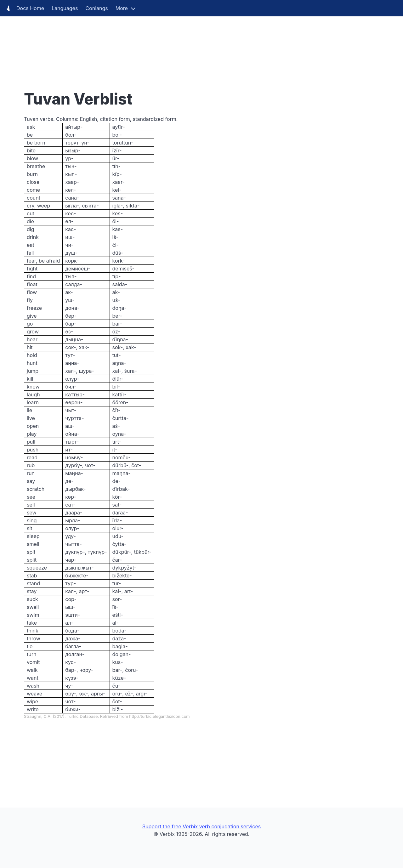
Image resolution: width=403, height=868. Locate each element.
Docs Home (24, 8)
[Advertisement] (189, 44)
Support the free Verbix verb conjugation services (201, 826)
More (122, 8)
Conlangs (96, 8)
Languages (65, 8)
